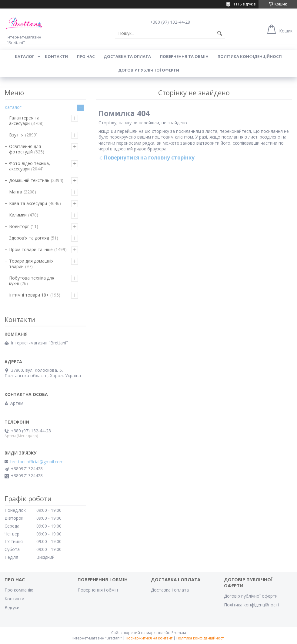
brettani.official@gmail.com (37, 462)
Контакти (14, 599)
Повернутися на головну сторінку (149, 158)
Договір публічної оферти (149, 70)
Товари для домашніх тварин (31, 264)
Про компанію (19, 590)
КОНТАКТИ (56, 56)
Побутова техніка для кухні (32, 281)
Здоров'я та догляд (29, 238)
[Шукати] (220, 33)
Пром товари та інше (31, 249)
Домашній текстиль (29, 180)
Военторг (19, 226)
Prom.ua (179, 633)
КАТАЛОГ (25, 56)
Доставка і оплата (170, 590)
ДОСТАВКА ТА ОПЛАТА (127, 56)
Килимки (18, 215)
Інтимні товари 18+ (29, 295)
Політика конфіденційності (250, 56)
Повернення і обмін (98, 590)
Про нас (86, 56)
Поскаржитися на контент (149, 638)
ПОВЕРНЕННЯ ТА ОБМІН (184, 56)
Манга (16, 192)
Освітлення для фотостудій (25, 149)
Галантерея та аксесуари (24, 121)
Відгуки (12, 607)
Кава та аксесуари (28, 203)
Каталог (13, 107)
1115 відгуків (244, 4)
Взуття (16, 135)
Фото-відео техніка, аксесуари (30, 166)
